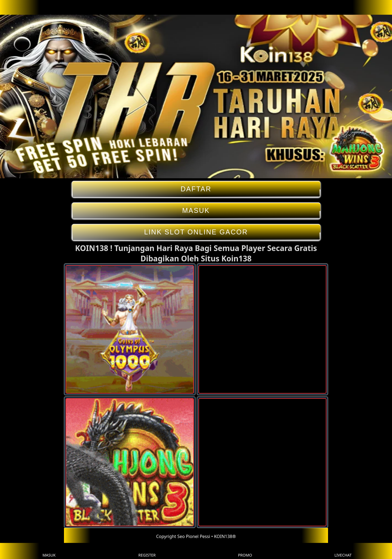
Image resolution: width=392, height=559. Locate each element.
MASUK (196, 211)
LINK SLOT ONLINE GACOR (196, 232)
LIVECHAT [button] (343, 551)
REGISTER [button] (147, 551)
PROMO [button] (245, 551)
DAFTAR (196, 189)
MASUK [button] (49, 551)
